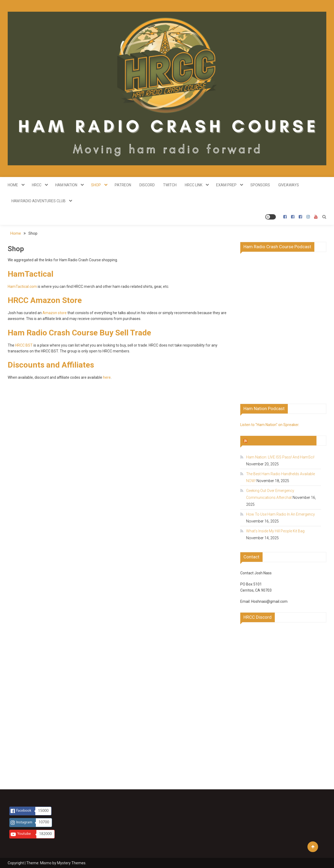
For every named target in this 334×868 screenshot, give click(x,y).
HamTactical (31, 274)
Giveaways (289, 185)
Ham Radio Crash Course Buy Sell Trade (79, 333)
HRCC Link (194, 185)
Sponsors (260, 185)
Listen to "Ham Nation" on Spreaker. (270, 425)
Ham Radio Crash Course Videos (281, 440)
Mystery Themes (71, 863)
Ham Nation (66, 185)
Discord (147, 185)
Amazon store (55, 313)
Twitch (170, 185)
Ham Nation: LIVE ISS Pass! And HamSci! (280, 457)
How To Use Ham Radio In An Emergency (281, 514)
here (107, 377)
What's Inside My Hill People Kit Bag (275, 531)
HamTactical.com (22, 286)
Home (13, 185)
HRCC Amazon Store (45, 300)
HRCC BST (24, 345)
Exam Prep (226, 185)
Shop (96, 185)
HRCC (37, 185)
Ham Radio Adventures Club (38, 201)
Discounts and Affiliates (51, 365)
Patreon (123, 185)
